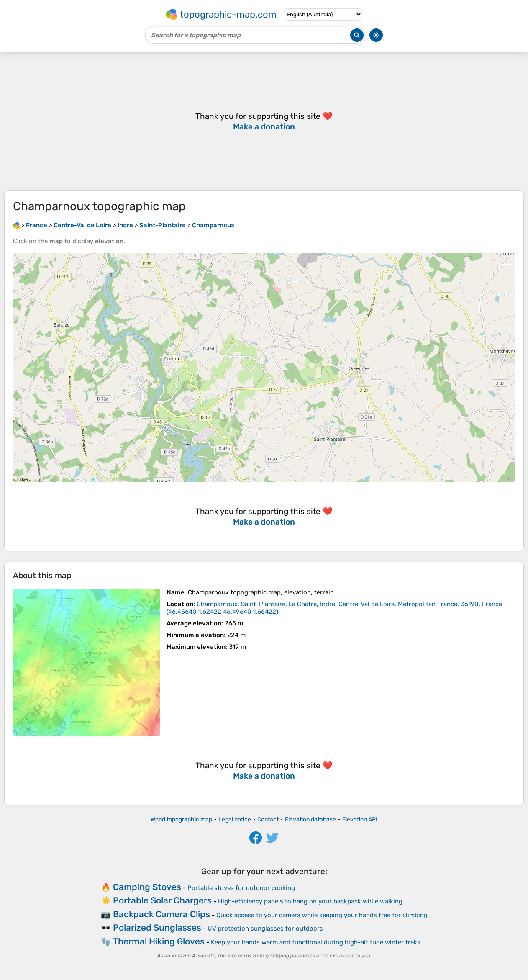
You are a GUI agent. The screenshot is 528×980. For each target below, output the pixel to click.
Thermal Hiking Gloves (159, 941)
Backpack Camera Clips (161, 914)
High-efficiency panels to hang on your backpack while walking (310, 901)
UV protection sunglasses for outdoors (265, 929)
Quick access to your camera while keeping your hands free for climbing (322, 915)
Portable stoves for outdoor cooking (241, 888)
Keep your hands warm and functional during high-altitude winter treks (316, 942)
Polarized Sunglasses (157, 927)
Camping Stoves (147, 887)
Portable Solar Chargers (162, 900)
